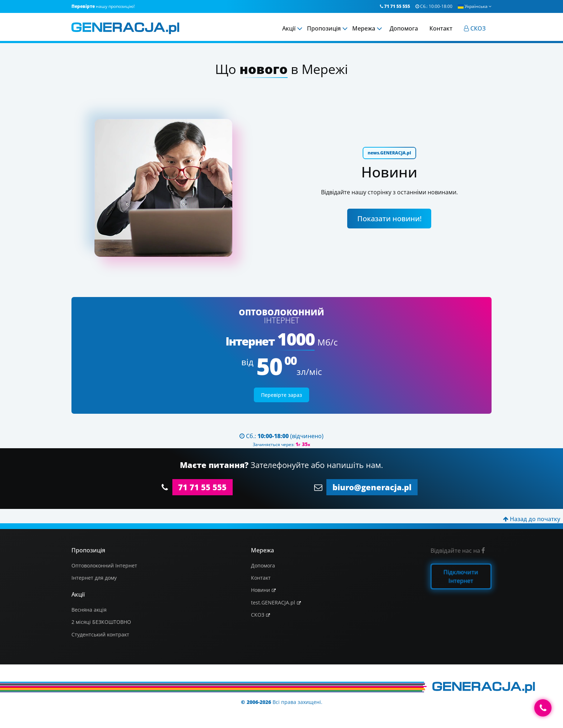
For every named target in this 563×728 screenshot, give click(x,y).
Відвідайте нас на (458, 551)
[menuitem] (475, 28)
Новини (260, 590)
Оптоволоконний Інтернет (104, 565)
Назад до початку (532, 519)
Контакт (261, 578)
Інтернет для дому (94, 578)
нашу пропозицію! (103, 6)
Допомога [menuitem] (404, 28)
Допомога (263, 565)
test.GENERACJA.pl (273, 602)
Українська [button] (475, 6)
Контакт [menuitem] (441, 28)
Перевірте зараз (281, 395)
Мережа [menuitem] (364, 28)
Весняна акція (89, 610)
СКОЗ (258, 615)
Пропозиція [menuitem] (324, 28)
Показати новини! (389, 219)
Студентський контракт (100, 634)
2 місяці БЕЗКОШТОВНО (101, 622)
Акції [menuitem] (289, 28)
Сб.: (434, 6)
